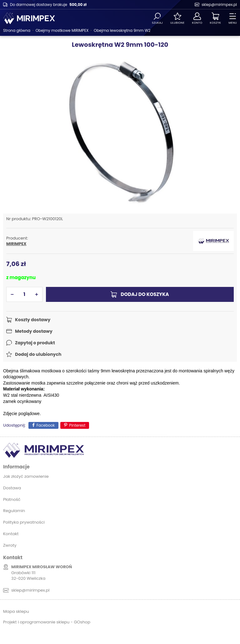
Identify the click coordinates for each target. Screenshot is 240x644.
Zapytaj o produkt (35, 343)
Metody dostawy (34, 331)
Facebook (46, 425)
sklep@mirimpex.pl (219, 5)
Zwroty (10, 545)
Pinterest (77, 425)
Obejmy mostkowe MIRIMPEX (62, 30)
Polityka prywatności (24, 522)
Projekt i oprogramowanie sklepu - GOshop (47, 622)
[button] (12, 294)
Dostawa (12, 488)
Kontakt (11, 534)
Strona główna (17, 30)
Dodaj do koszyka (145, 294)
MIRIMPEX (16, 244)
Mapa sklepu (16, 611)
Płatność (12, 499)
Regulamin (14, 511)
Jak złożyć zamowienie (26, 476)
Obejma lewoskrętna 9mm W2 (122, 30)
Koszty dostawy (33, 320)
